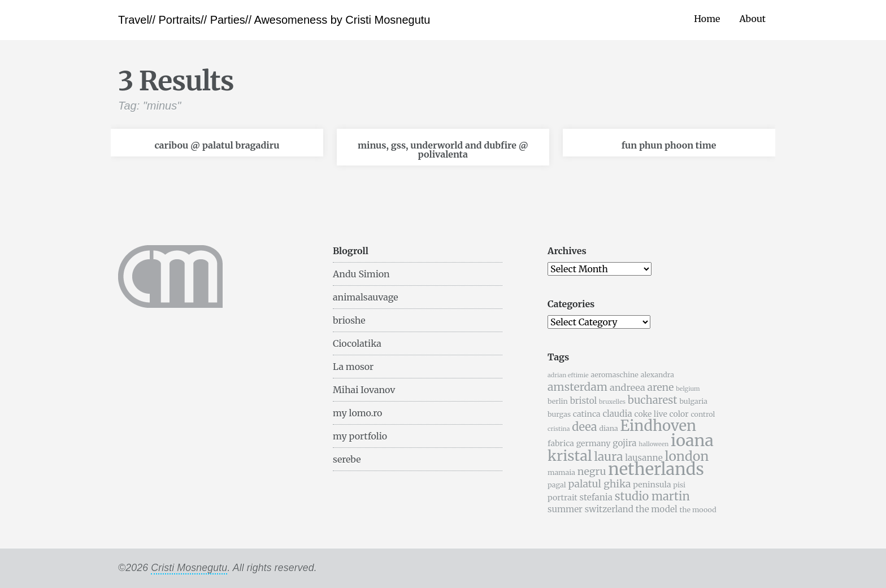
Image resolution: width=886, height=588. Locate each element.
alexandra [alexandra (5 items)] (657, 375)
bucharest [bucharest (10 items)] (653, 400)
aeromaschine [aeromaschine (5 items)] (614, 375)
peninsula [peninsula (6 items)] (652, 485)
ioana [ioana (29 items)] (692, 441)
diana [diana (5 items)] (608, 428)
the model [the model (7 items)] (657, 509)
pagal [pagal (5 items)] (557, 485)
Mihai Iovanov (364, 390)
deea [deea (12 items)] (584, 427)
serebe (347, 459)
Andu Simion (361, 274)
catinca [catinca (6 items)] (587, 414)
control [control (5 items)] (703, 414)
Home (707, 19)
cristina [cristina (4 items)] (559, 429)
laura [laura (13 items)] (608, 457)
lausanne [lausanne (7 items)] (644, 458)
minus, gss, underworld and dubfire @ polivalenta (443, 150)
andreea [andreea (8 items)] (627, 387)
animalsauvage (366, 297)
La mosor (353, 367)
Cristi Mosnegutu (189, 568)
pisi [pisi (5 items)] (679, 485)
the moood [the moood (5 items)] (698, 510)
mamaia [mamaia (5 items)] (561, 472)
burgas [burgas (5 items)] (559, 414)
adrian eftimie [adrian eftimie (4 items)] (568, 375)
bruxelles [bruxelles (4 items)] (612, 402)
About (752, 19)
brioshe (349, 320)
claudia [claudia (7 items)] (617, 414)
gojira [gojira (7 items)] (624, 443)
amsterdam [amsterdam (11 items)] (577, 387)
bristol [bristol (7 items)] (584, 401)
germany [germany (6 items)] (594, 443)
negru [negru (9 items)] (592, 472)
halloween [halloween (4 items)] (653, 444)
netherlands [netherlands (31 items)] (656, 469)
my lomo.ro (357, 413)
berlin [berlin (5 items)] (558, 401)
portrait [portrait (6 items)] (563, 498)
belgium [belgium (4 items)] (688, 389)
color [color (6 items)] (679, 414)
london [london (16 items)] (687, 456)
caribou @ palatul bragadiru (217, 145)
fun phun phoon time (669, 145)
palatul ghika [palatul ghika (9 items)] (599, 484)
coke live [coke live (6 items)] (650, 414)
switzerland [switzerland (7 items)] (609, 509)
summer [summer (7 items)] (565, 509)
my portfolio (360, 436)
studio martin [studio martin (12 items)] (652, 496)
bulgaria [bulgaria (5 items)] (693, 401)
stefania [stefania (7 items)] (596, 497)
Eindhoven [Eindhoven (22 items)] (658, 426)
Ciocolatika (357, 343)
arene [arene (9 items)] (660, 387)
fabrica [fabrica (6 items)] (561, 443)
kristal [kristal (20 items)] (570, 456)
